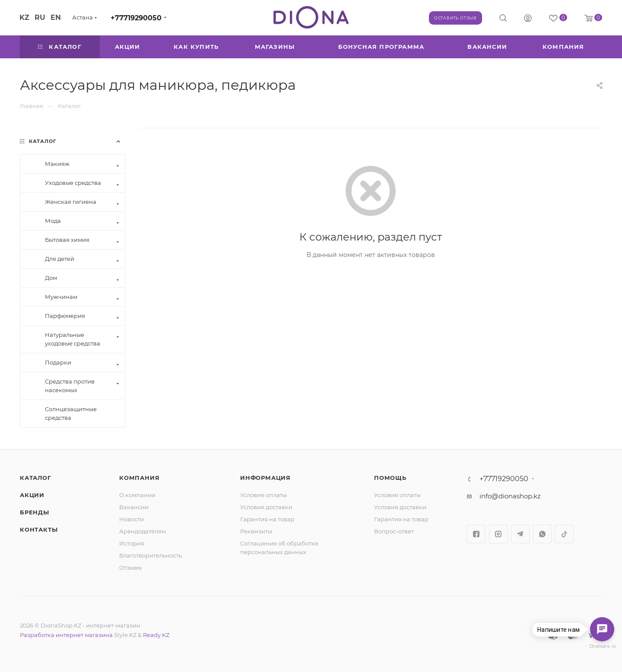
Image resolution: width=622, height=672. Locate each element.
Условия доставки (266, 507)
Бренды (35, 512)
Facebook (476, 534)
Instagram (498, 534)
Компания (139, 478)
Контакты (39, 529)
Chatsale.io (602, 646)
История (132, 543)
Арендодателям (143, 531)
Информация (265, 478)
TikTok (564, 534)
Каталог (36, 478)
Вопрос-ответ (394, 531)
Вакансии (134, 507)
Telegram (520, 534)
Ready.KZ (156, 635)
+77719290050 (136, 18)
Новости (132, 519)
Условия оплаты (263, 495)
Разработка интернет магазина (66, 635)
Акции (32, 495)
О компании (137, 495)
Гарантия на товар (267, 519)
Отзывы (130, 567)
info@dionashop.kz (510, 496)
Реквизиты (256, 531)
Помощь (390, 478)
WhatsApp (542, 534)
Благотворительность (151, 555)
